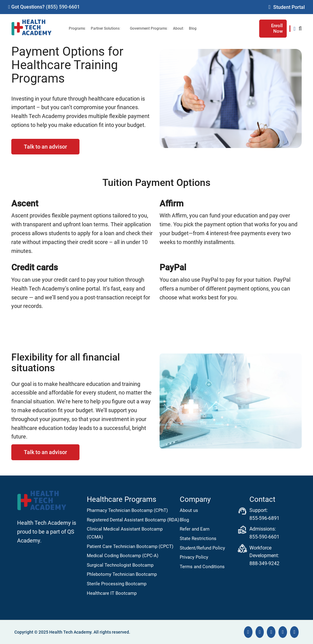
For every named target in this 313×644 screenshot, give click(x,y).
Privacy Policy (194, 557)
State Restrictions (198, 539)
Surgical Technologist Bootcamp (120, 565)
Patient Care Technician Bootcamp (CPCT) (130, 546)
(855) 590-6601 (63, 7)
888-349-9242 (264, 563)
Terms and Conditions (202, 567)
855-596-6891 (264, 518)
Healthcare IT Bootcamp (112, 593)
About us (189, 510)
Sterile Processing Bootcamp (117, 584)
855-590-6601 (264, 537)
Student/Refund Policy (202, 548)
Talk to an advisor (45, 147)
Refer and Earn (195, 529)
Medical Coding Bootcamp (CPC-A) (123, 556)
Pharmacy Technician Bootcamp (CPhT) (127, 510)
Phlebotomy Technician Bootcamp (122, 574)
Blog (184, 520)
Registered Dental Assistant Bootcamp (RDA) (133, 520)
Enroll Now (277, 28)
